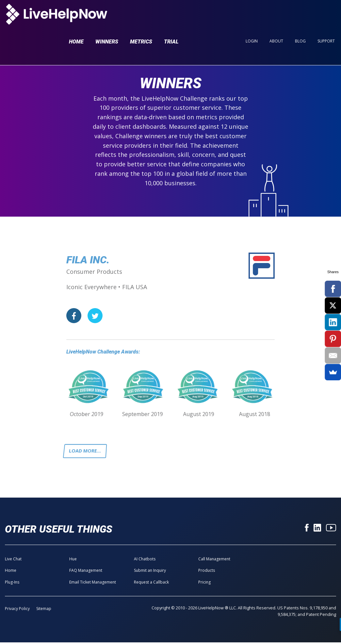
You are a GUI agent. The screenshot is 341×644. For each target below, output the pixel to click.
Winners (107, 17)
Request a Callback (151, 583)
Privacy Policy (17, 610)
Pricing (204, 583)
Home (76, 17)
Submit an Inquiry (150, 572)
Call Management (214, 561)
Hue (73, 561)
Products (207, 572)
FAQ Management (86, 572)
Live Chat (13, 561)
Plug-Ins (12, 583)
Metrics (141, 17)
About (276, 17)
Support (326, 17)
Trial (171, 17)
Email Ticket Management (93, 583)
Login (252, 17)
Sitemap (44, 610)
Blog (300, 17)
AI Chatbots (145, 561)
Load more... (87, 452)
